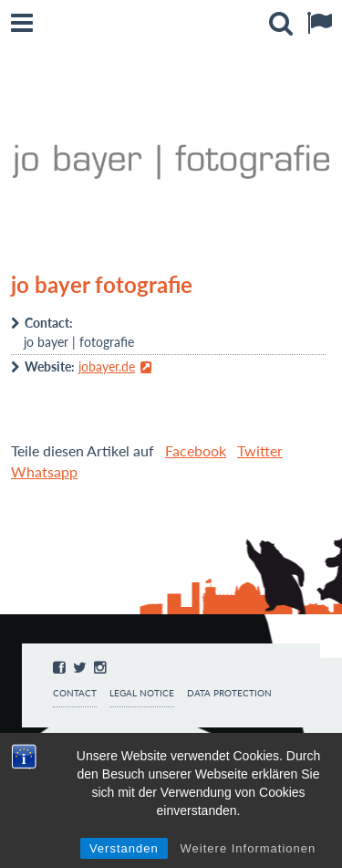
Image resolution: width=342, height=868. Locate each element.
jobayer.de (107, 366)
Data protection (229, 693)
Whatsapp (44, 471)
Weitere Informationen (249, 848)
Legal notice (142, 693)
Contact (75, 693)
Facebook (196, 450)
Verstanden (124, 848)
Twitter (260, 450)
